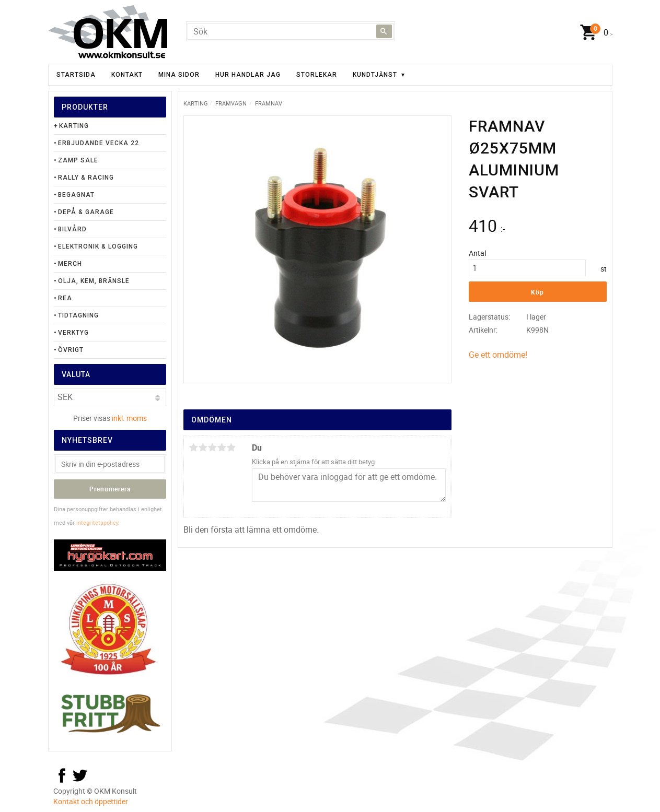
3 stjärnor (213, 448)
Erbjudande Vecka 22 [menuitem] (99, 143)
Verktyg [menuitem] (73, 333)
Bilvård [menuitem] (72, 229)
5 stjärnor (231, 448)
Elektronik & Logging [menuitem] (98, 246)
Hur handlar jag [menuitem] (248, 75)
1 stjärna (194, 448)
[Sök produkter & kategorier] (291, 31)
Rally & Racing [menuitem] (86, 178)
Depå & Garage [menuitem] (86, 212)
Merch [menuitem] (70, 264)
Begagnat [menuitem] (76, 195)
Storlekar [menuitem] (317, 75)
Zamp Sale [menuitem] (78, 160)
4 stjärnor (222, 448)
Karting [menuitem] (74, 126)
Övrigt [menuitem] (71, 350)
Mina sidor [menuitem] (179, 75)
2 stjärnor (203, 448)
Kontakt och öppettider (91, 801)
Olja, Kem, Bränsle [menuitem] (94, 281)
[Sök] (384, 31)
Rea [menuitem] (65, 298)
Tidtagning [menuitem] (78, 315)
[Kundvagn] (594, 33)
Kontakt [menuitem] (127, 75)
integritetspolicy (97, 522)
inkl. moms (129, 418)
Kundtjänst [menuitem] (375, 75)
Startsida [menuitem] (76, 75)
